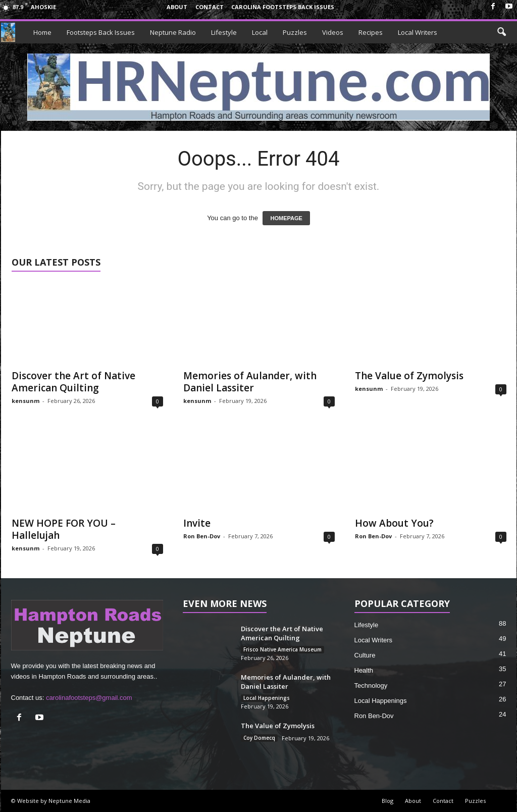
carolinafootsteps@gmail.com (89, 698)
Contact (210, 7)
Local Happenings (267, 698)
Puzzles (295, 32)
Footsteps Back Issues (101, 32)
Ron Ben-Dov (202, 536)
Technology (371, 686)
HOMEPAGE (286, 218)
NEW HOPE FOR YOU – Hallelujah (64, 529)
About (177, 7)
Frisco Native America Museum (282, 649)
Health (364, 670)
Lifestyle (224, 32)
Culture (365, 655)
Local (260, 32)
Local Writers (418, 32)
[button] (501, 32)
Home (42, 32)
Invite (197, 523)
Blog (387, 801)
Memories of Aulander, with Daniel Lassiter (250, 382)
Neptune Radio (173, 32)
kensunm (25, 401)
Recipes (371, 32)
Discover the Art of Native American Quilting (73, 382)
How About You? (394, 523)
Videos (333, 32)
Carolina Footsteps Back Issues (283, 7)
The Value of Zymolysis (409, 376)
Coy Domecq (259, 738)
